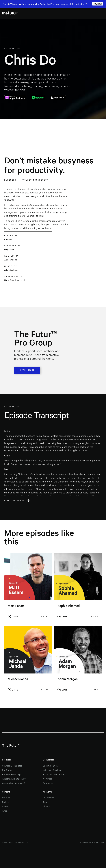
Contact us (48, 783)
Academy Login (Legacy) (14, 779)
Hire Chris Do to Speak (54, 774)
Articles (6, 811)
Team (45, 802)
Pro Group (7, 770)
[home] (10, 13)
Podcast (6, 802)
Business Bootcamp (11, 774)
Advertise (47, 779)
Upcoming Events (51, 766)
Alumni (46, 806)
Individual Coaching (52, 770)
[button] (101, 13)
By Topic (6, 797)
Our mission (48, 797)
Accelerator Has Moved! (13, 783)
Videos (5, 806)
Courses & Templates (12, 766)
